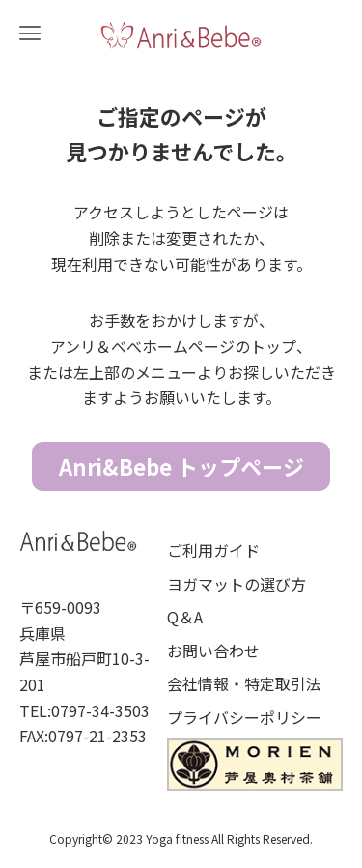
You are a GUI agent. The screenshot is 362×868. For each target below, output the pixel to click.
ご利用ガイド (213, 550)
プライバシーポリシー (244, 717)
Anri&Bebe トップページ (181, 466)
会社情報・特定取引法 (244, 683)
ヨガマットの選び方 (237, 584)
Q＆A (185, 617)
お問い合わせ (213, 651)
